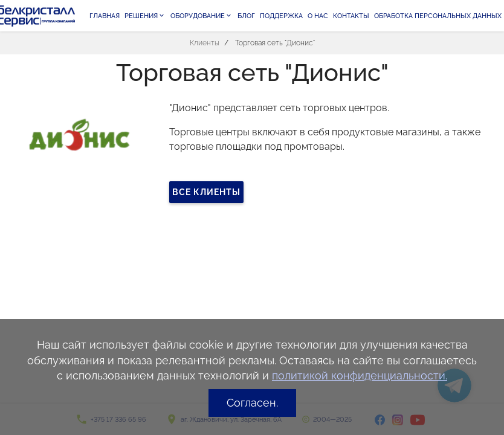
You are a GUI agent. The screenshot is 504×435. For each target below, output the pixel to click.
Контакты (351, 16)
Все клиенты (206, 192)
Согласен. (252, 403)
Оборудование (202, 16)
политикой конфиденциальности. (360, 375)
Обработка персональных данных (438, 16)
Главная (105, 16)
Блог (246, 16)
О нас (318, 16)
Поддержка (281, 16)
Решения (145, 16)
